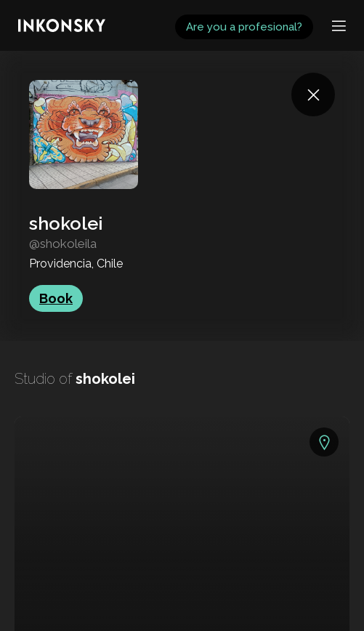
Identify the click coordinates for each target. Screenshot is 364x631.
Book (56, 298)
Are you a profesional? (244, 27)
